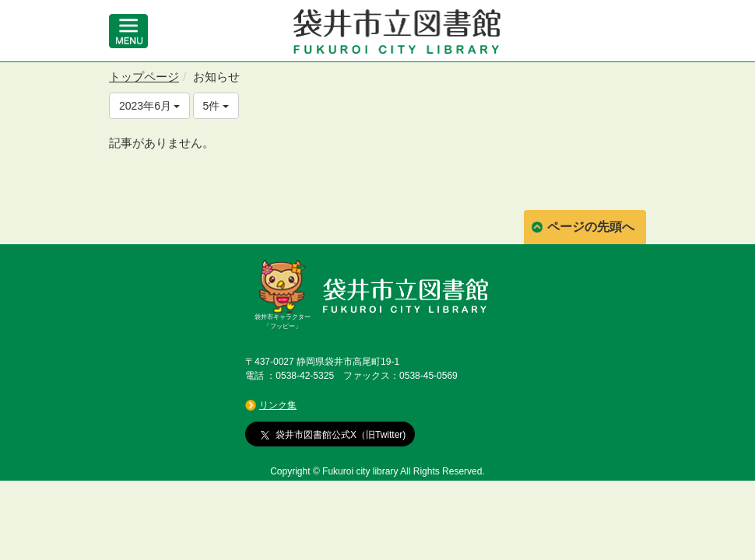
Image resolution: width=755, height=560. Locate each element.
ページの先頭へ (591, 227)
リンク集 (278, 405)
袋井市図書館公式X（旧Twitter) (333, 435)
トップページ (144, 77)
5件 (216, 106)
